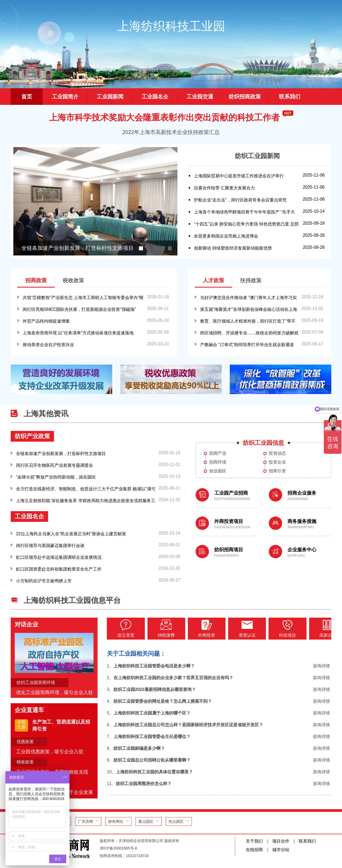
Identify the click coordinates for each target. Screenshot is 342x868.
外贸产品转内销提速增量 (46, 320)
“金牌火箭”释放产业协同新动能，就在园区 (56, 476)
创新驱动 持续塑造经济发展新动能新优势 (233, 247)
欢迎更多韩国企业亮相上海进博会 (226, 235)
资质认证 (238, 628)
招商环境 (218, 462)
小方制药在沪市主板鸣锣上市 (44, 580)
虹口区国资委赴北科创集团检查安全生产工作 (59, 568)
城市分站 (281, 850)
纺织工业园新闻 (257, 156)
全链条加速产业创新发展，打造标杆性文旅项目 (61, 453)
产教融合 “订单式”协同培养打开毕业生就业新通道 (247, 344)
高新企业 (314, 628)
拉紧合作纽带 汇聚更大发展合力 (224, 187)
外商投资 (200, 628)
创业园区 (218, 471)
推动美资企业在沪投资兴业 (48, 344)
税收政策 (73, 280)
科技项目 (276, 628)
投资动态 (277, 453)
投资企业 (277, 462)
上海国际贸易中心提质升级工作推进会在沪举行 (239, 175)
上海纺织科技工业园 (171, 26)
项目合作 (281, 841)
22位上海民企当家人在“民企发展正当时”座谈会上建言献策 (71, 533)
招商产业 (218, 453)
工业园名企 (29, 516)
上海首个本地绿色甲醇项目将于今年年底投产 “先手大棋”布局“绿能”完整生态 (244, 217)
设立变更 (125, 628)
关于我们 (254, 841)
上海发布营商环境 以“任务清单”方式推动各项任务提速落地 (78, 332)
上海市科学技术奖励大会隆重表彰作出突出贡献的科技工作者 (164, 117)
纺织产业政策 (32, 436)
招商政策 (36, 280)
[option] (95, 201)
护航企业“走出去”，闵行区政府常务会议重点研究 (240, 199)
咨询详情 (321, 666)
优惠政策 (25, 742)
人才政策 (213, 280)
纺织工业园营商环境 (36, 682)
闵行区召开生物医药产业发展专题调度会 (55, 464)
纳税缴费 (162, 628)
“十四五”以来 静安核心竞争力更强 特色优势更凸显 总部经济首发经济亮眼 (246, 229)
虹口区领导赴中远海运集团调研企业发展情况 (59, 557)
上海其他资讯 (46, 414)
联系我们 (307, 841)
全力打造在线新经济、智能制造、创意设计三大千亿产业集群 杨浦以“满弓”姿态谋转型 (86, 488)
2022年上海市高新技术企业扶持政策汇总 (171, 132)
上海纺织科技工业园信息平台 (72, 600)
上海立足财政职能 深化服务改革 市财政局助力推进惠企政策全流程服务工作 (86, 500)
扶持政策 (251, 280)
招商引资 (277, 471)
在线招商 (254, 850)
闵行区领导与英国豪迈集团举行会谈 (50, 545)
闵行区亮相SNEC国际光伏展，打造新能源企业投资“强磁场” (79, 309)
